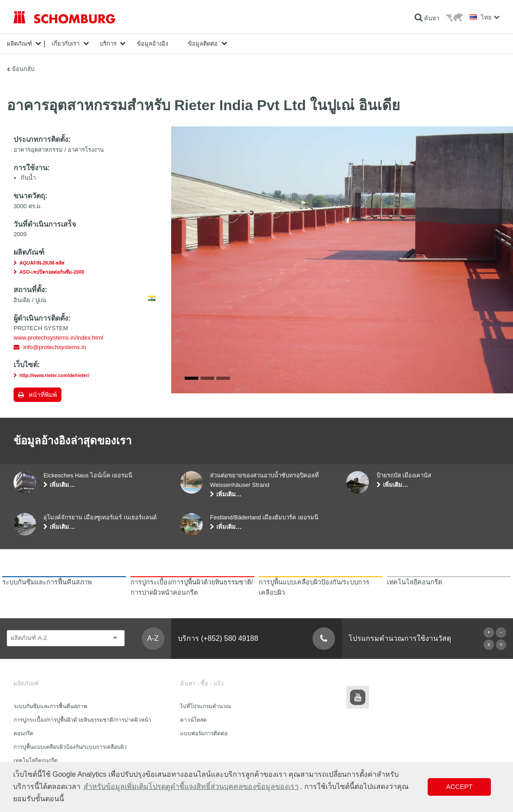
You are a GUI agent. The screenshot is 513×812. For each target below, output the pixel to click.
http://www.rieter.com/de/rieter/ (54, 375)
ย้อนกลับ (23, 69)
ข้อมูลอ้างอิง (152, 44)
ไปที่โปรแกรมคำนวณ (205, 706)
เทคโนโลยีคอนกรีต (36, 761)
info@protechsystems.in (55, 347)
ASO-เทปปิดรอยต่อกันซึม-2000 (52, 272)
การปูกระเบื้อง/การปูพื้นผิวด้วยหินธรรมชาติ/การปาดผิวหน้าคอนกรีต (82, 727)
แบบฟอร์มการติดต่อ (204, 733)
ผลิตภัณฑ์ (19, 44)
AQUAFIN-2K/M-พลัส (42, 263)
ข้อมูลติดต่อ (203, 44)
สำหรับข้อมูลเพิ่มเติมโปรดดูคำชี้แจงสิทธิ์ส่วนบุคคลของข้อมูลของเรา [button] (191, 786)
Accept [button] (459, 787)
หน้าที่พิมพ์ (43, 395)
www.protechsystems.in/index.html (58, 338)
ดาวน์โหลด (194, 720)
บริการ (108, 44)
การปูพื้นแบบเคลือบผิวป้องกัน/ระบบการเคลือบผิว (70, 747)
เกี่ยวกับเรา (66, 44)
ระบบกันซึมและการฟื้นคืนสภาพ (50, 706)
